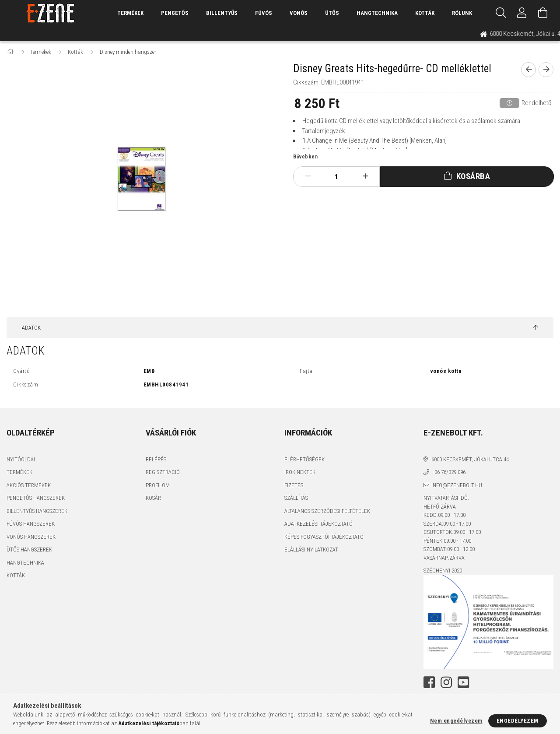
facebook (429, 682)
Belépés (156, 459)
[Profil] (522, 13)
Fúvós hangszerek (31, 524)
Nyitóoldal (21, 459)
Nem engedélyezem (456, 721)
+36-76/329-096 (448, 472)
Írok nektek (300, 472)
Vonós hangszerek (31, 537)
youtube (463, 682)
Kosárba (473, 176)
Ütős (332, 13)
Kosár (153, 498)
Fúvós (264, 13)
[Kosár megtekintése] (543, 13)
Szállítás (296, 498)
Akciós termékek (29, 485)
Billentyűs (222, 13)
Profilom (158, 485)
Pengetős (175, 13)
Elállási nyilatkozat (311, 550)
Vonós (299, 13)
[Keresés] (501, 13)
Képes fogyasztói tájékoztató (324, 537)
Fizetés (294, 485)
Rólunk (462, 13)
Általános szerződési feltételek (327, 511)
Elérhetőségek (304, 459)
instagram (446, 682)
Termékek (19, 472)
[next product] (546, 70)
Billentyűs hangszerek (37, 511)
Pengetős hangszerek (36, 498)
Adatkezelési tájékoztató (318, 524)
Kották (425, 13)
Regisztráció (163, 472)
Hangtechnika (377, 13)
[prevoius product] (528, 70)
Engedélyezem (518, 721)
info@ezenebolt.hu (457, 485)
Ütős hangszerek (29, 550)
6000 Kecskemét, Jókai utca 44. (471, 459)
